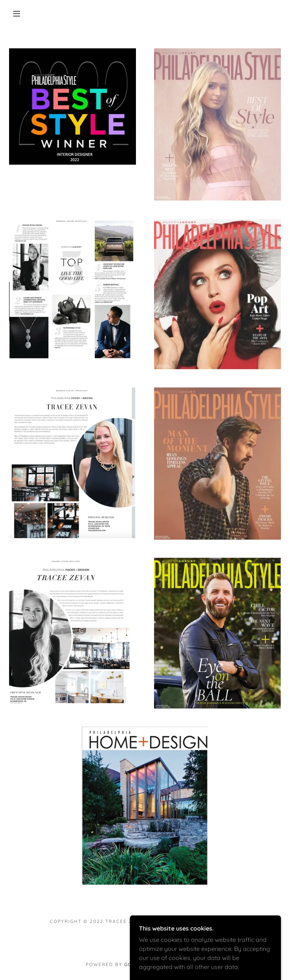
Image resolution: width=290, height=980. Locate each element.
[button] (17, 14)
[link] (145, 938)
